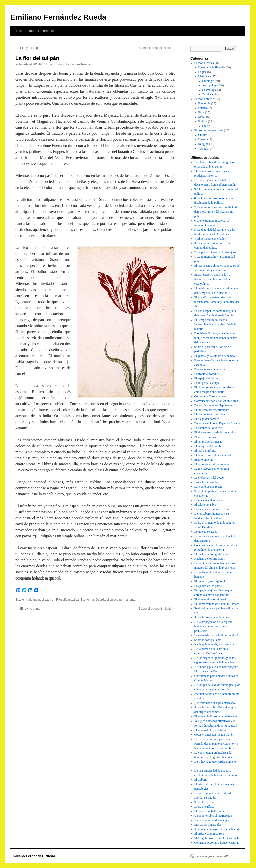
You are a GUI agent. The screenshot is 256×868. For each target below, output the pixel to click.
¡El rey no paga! (28, 48)
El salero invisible (205, 505)
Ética (201, 112)
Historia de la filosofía (212, 67)
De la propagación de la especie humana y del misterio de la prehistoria (213, 626)
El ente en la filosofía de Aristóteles (216, 716)
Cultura (203, 135)
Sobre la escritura (205, 802)
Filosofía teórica (204, 63)
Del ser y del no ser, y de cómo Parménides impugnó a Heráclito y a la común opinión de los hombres (216, 744)
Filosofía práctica (68, 600)
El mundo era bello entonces (212, 811)
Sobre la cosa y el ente (208, 640)
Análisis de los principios (210, 559)
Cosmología (209, 90)
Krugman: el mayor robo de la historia (217, 829)
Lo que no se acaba (206, 532)
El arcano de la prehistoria (210, 730)
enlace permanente (123, 600)
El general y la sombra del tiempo (215, 356)
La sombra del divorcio (208, 428)
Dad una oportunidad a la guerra (214, 820)
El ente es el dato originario (211, 599)
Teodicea (208, 94)
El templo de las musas (208, 442)
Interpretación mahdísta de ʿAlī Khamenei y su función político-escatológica (214, 279)
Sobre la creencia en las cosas (212, 617)
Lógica (202, 72)
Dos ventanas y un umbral (210, 369)
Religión (203, 144)
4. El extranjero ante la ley (210, 239)
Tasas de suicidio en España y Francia (217, 423)
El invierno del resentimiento (212, 410)
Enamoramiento (204, 460)
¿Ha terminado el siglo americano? (215, 703)
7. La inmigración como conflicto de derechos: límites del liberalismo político (216, 212)
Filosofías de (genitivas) (209, 130)
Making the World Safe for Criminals (217, 838)
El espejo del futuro (206, 378)
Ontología (208, 81)
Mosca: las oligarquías (208, 825)
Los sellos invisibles (207, 482)
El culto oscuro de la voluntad (212, 464)
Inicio (20, 31)
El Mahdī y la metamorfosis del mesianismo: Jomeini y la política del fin (217, 302)
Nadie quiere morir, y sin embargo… (217, 644)
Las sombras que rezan (208, 487)
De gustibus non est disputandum (214, 405)
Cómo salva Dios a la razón (211, 396)
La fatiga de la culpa (207, 383)
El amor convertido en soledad (213, 455)
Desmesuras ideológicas (209, 500)
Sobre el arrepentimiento (157, 48)
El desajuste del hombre (209, 446)
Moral (202, 117)
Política (203, 121)
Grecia (206, 126)
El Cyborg (201, 780)
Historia (203, 139)
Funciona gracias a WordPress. (214, 856)
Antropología (210, 85)
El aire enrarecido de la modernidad (216, 432)
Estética (203, 108)
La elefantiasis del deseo (209, 478)
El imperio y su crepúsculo (211, 581)
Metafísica (205, 76)
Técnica (203, 149)
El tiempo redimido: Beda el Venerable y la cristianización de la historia (215, 324)
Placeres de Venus (205, 437)
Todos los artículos (42, 31)
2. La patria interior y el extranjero (215, 252)
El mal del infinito (205, 451)
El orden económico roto (209, 834)
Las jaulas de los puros (208, 586)
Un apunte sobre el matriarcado (213, 816)
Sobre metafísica (204, 807)
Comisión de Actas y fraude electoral (217, 843)
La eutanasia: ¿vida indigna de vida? (216, 635)
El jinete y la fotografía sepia (212, 554)
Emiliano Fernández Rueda (58, 17)
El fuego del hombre (207, 419)
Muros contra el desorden (210, 414)
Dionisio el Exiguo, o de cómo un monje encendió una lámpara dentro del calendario (216, 338)
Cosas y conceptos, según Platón (214, 735)
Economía (87, 600)
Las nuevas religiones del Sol (212, 509)
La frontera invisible (207, 374)
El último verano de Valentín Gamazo (217, 604)
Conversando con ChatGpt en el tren (216, 401)
